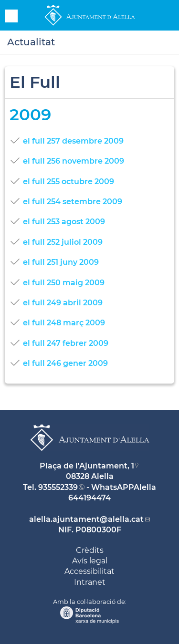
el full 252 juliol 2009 (63, 242)
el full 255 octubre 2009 (68, 182)
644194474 (89, 498)
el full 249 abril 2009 (63, 303)
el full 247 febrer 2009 (66, 343)
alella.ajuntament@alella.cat (86, 519)
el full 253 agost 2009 (64, 222)
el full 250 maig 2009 (64, 283)
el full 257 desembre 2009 (73, 141)
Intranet (90, 582)
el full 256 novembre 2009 (74, 161)
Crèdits (90, 550)
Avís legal (90, 561)
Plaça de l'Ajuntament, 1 (87, 466)
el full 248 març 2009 (64, 323)
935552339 (58, 487)
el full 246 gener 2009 (65, 363)
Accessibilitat (89, 571)
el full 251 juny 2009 (61, 262)
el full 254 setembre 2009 (73, 202)
